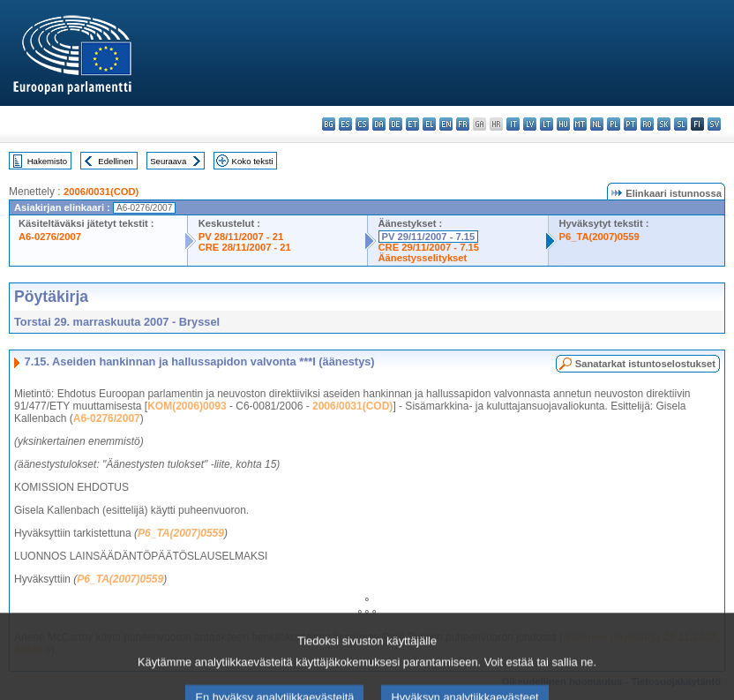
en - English (446, 124)
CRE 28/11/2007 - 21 (245, 247)
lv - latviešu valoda (530, 124)
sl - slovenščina (681, 124)
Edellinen (115, 161)
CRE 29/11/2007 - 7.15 (429, 247)
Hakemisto (47, 161)
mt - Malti (580, 124)
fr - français (463, 124)
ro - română (647, 124)
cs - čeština (362, 124)
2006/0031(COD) (101, 192)
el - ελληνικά (429, 124)
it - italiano (513, 124)
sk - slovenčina (664, 124)
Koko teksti (253, 161)
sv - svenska (714, 124)
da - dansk (379, 124)
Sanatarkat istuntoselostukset (645, 364)
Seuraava (168, 161)
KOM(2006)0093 (187, 406)
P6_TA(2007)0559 (599, 237)
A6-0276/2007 (50, 237)
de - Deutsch (396, 124)
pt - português (630, 124)
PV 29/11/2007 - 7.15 (429, 237)
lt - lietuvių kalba (547, 124)
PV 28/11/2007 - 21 (241, 237)
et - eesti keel (412, 124)
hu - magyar (563, 124)
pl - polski (614, 124)
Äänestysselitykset (423, 258)
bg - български (329, 124)
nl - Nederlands (597, 124)
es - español (345, 124)
